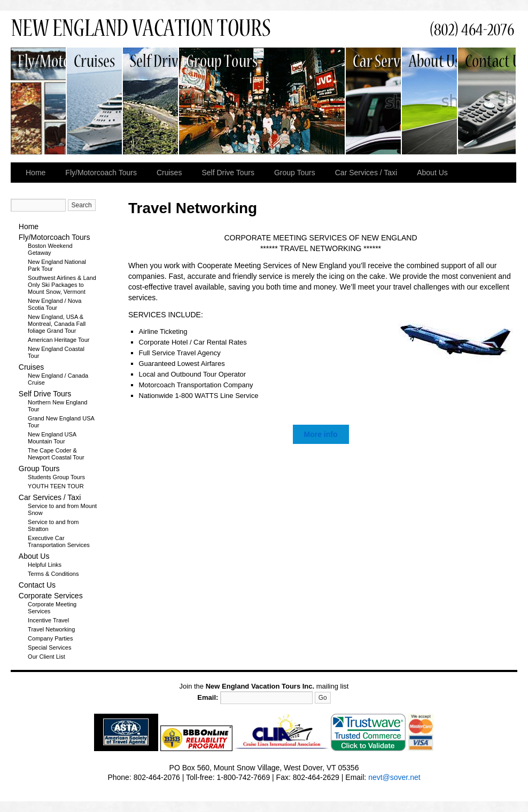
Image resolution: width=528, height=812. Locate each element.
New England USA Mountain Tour (52, 438)
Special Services (49, 647)
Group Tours (262, 101)
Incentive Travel (48, 620)
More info (321, 434)
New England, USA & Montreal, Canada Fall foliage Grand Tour (57, 324)
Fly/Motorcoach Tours (39, 101)
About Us (430, 101)
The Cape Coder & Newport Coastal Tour (56, 454)
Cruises (95, 101)
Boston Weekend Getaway (50, 249)
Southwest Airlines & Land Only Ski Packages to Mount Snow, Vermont (62, 285)
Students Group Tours (56, 477)
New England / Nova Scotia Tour (55, 304)
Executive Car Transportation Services (59, 541)
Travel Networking (51, 629)
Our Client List (46, 657)
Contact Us (487, 101)
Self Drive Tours (151, 101)
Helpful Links (45, 565)
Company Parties (50, 638)
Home (36, 173)
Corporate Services (51, 596)
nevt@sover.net (394, 777)
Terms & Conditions (53, 574)
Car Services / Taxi (374, 101)
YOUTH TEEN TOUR (56, 486)
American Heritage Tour (59, 340)
